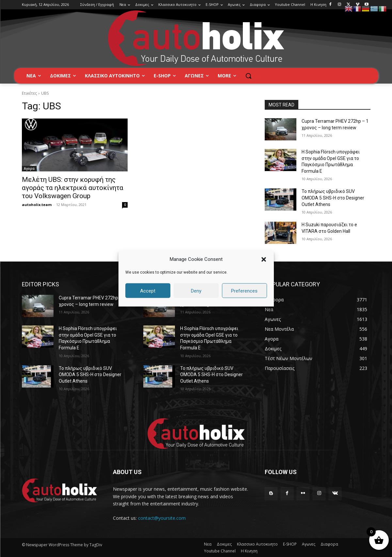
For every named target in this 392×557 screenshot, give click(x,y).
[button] (264, 259)
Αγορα (29, 168)
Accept (148, 291)
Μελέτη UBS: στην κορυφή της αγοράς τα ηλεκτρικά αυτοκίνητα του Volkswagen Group (73, 188)
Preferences (244, 291)
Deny (196, 291)
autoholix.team (37, 205)
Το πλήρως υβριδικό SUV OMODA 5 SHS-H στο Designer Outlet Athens (333, 198)
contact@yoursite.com (162, 518)
